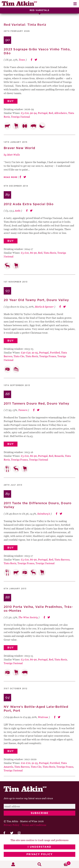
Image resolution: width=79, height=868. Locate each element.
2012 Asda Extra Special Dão (29, 204)
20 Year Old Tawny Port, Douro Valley (36, 300)
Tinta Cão (19, 356)
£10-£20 (26, 763)
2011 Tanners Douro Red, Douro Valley (36, 404)
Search (39, 864)
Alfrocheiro (61, 113)
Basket (62, 863)
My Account (13, 864)
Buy (11, 101)
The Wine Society (28, 617)
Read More (11, 177)
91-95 (35, 352)
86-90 (33, 253)
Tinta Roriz (50, 253)
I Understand (39, 847)
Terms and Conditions (34, 825)
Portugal (43, 113)
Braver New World (19, 148)
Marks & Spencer (44, 307)
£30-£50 (26, 352)
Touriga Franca (48, 356)
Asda (18, 211)
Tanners (23, 410)
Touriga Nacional (20, 117)
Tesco (22, 60)
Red (51, 113)
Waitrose (43, 717)
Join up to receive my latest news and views (28, 798)
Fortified (55, 352)
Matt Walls (13, 155)
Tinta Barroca (62, 560)
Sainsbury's (44, 514)
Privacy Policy (39, 854)
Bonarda (59, 456)
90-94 (33, 113)
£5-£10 (25, 113)
